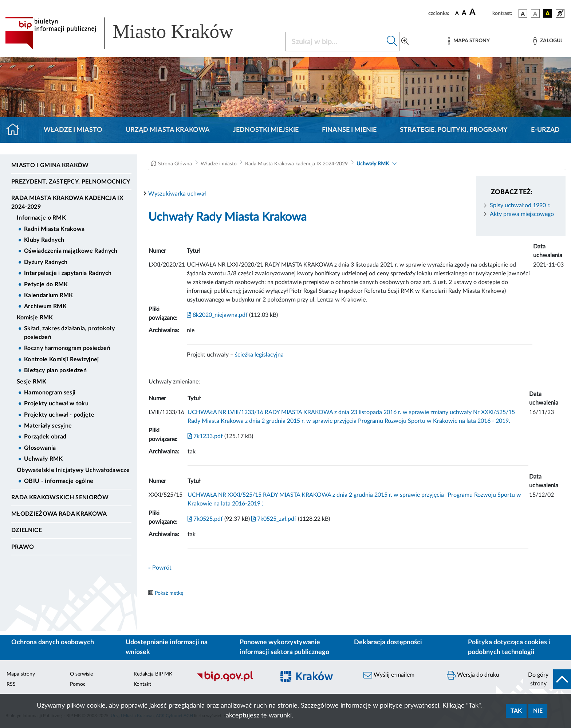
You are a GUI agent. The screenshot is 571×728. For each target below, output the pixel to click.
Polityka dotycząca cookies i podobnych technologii (509, 647)
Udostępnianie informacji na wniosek (167, 647)
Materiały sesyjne (48, 426)
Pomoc (78, 684)
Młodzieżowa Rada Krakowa (59, 514)
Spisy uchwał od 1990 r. (520, 205)
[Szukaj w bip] (392, 42)
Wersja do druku (473, 675)
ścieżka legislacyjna (259, 355)
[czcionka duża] (480, 12)
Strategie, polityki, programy (454, 130)
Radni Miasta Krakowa (54, 229)
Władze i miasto (73, 130)
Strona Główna (175, 164)
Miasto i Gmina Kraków (50, 165)
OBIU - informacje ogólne (59, 481)
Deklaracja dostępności (388, 642)
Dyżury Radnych (46, 262)
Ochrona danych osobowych (53, 642)
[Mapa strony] (469, 41)
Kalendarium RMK (49, 295)
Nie (538, 711)
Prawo (23, 547)
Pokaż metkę (169, 593)
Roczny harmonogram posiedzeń (67, 348)
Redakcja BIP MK (153, 674)
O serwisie (81, 674)
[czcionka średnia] (464, 13)
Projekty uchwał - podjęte (59, 415)
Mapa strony (21, 674)
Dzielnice (27, 530)
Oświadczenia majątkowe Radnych (71, 251)
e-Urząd (545, 130)
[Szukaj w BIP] (335, 42)
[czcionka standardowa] (457, 13)
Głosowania (40, 448)
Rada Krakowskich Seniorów (60, 497)
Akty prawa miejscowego (522, 214)
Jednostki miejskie (266, 130)
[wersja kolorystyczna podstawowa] (523, 13)
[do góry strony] (547, 679)
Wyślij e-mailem (389, 675)
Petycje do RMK (46, 284)
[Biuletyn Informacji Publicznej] (232, 680)
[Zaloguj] (548, 41)
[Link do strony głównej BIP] (130, 33)
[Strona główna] (16, 130)
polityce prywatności (409, 706)
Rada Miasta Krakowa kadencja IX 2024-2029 (67, 202)
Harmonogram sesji (50, 393)
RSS (11, 684)
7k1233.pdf (205, 436)
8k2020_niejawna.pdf (217, 315)
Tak (516, 711)
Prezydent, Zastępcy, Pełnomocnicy (71, 182)
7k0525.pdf (205, 519)
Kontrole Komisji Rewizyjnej (62, 359)
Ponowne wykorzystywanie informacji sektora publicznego (284, 647)
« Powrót (160, 568)
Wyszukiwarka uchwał (177, 194)
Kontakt (142, 684)
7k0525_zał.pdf (273, 519)
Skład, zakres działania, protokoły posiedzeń (69, 333)
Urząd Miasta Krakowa (168, 130)
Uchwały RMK (44, 459)
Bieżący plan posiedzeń (55, 370)
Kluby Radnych (44, 240)
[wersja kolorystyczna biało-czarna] (535, 13)
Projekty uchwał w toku (56, 404)
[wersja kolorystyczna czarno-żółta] (548, 13)
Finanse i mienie (349, 130)
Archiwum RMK (45, 306)
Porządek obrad (45, 437)
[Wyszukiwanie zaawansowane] (405, 42)
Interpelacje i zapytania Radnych (68, 273)
